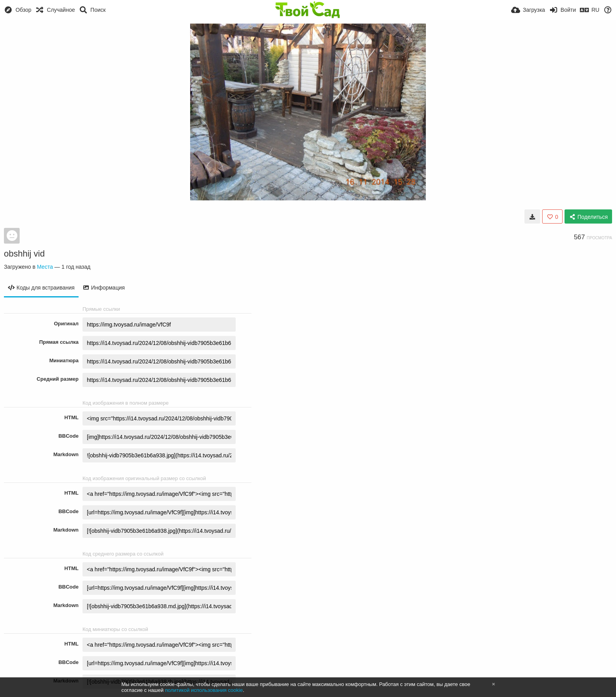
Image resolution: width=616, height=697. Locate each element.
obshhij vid (24, 254)
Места (45, 267)
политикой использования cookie (204, 690)
